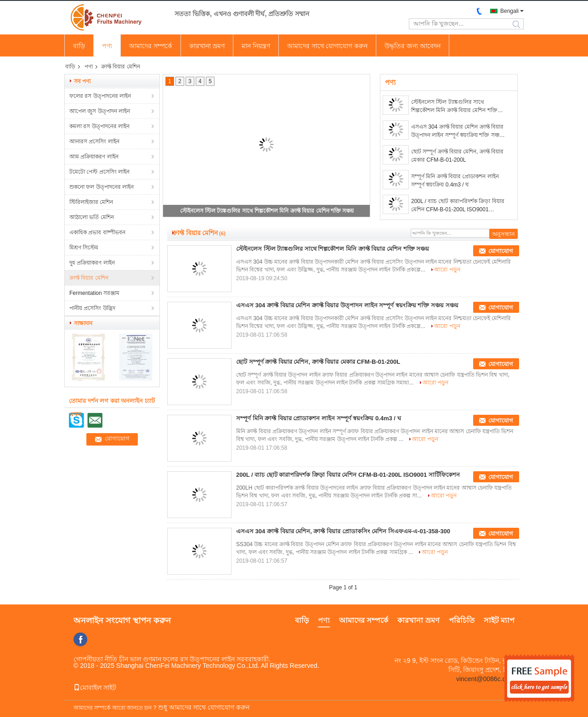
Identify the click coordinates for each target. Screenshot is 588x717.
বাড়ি (79, 46)
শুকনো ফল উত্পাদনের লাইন (102, 187)
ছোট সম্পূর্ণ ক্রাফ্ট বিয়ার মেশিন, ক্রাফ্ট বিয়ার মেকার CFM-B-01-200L (457, 156)
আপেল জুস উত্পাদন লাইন (100, 111)
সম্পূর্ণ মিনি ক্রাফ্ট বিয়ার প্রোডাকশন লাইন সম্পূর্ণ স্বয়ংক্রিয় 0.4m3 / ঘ (455, 181)
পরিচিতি (462, 620)
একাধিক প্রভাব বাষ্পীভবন (97, 232)
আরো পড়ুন (447, 270)
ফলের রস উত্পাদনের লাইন (100, 96)
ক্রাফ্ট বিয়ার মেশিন (89, 278)
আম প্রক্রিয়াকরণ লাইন (94, 157)
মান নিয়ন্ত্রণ (256, 46)
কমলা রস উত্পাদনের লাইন (99, 126)
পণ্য (107, 46)
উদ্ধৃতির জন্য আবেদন (413, 46)
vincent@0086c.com (485, 679)
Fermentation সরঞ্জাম (94, 293)
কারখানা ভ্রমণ (207, 46)
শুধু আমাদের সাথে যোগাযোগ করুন (204, 707)
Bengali (509, 11)
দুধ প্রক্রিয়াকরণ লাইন (92, 263)
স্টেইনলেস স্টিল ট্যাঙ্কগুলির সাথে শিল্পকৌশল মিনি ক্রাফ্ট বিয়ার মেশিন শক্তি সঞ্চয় (267, 211)
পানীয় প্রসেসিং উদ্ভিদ (92, 308)
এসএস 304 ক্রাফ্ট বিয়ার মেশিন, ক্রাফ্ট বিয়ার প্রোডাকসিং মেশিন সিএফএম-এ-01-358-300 (343, 531)
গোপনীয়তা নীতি (95, 659)
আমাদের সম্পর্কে (151, 46)
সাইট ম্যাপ (499, 620)
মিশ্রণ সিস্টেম (84, 248)
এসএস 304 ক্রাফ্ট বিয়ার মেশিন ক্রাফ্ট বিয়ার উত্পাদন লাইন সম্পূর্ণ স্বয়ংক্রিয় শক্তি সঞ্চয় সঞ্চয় (457, 131)
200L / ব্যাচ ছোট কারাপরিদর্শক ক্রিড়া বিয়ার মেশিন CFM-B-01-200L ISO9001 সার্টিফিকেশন (458, 206)
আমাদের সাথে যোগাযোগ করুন (328, 46)
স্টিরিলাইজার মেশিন (91, 202)
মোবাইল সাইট (95, 688)
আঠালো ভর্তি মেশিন (92, 217)
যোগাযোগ (501, 251)
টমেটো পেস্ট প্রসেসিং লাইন (99, 172)
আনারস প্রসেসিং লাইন (94, 141)
